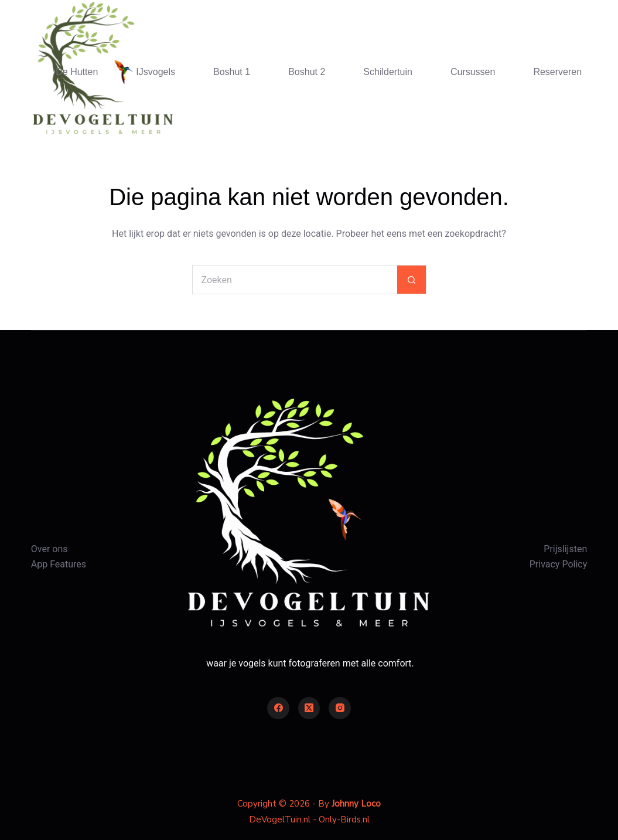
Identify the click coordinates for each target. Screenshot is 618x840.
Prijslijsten (565, 549)
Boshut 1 (232, 72)
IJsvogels (156, 72)
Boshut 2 (307, 72)
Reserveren (557, 72)
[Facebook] (278, 708)
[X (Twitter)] (309, 708)
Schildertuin (388, 72)
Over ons (49, 549)
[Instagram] (340, 708)
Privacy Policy (559, 564)
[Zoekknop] (412, 280)
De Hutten (77, 72)
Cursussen (473, 72)
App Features (59, 564)
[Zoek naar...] (295, 280)
